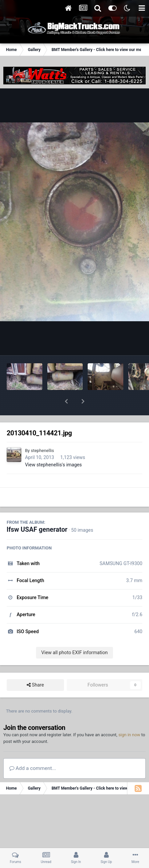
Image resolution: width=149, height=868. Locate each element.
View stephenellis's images (53, 447)
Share (35, 668)
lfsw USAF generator (37, 512)
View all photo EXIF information (74, 635)
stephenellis (42, 433)
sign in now (129, 717)
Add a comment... (33, 751)
